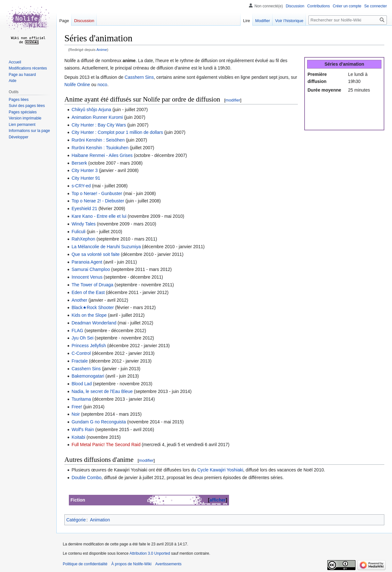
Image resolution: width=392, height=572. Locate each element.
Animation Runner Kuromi (97, 117)
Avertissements (168, 564)
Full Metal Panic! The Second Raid (106, 445)
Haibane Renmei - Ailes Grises (102, 155)
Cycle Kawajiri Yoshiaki (220, 470)
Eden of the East (88, 292)
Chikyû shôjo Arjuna (91, 110)
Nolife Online (77, 85)
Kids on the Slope (89, 315)
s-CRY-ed (81, 186)
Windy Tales (83, 224)
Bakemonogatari (88, 376)
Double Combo (86, 478)
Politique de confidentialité (85, 564)
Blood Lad (82, 384)
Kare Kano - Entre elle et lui (99, 216)
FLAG (77, 331)
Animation (100, 520)
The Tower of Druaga (92, 285)
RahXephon (83, 239)
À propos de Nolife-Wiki (131, 564)
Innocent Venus (87, 277)
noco (102, 85)
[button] (18, 137)
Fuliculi (78, 232)
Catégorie (76, 520)
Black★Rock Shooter (93, 307)
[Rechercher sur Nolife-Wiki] (348, 20)
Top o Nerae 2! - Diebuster (98, 201)
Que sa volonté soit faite (95, 254)
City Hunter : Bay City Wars (99, 125)
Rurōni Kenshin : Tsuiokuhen (100, 148)
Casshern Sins (139, 77)
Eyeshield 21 (84, 208)
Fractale (80, 361)
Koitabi (78, 437)
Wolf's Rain (83, 429)
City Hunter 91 (86, 178)
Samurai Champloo (91, 269)
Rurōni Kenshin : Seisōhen (98, 140)
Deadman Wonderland (94, 323)
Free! (77, 407)
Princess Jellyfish (89, 346)
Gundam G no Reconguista (99, 422)
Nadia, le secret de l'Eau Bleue (102, 391)
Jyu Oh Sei (82, 338)
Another (79, 300)
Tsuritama (81, 399)
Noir (76, 414)
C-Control (81, 353)
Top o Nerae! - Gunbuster (97, 193)
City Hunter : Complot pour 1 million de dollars (117, 132)
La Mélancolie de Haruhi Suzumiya (106, 247)
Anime (102, 49)
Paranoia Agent (87, 262)
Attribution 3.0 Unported (150, 553)
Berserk (79, 163)
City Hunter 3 (85, 170)
